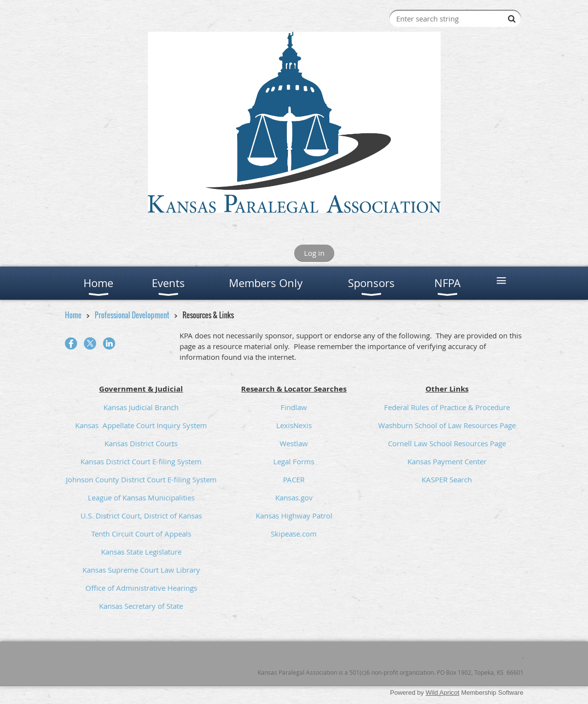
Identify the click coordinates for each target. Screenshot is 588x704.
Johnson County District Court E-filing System (141, 479)
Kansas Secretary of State (141, 606)
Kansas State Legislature (141, 552)
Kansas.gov (294, 497)
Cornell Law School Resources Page (447, 443)
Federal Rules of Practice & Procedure (447, 407)
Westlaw (294, 443)
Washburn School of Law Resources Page (447, 425)
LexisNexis (294, 425)
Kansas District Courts (141, 443)
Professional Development (132, 315)
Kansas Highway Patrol (294, 516)
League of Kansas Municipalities (141, 497)
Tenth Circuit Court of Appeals (141, 534)
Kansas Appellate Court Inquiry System (141, 425)
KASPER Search (447, 479)
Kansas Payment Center (447, 461)
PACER (294, 479)
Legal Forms (294, 461)
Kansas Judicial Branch (141, 407)
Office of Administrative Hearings (141, 588)
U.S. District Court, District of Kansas (141, 516)
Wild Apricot (442, 693)
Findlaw (294, 407)
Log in (314, 253)
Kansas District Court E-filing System (141, 461)
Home (73, 315)
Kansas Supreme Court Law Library (141, 570)
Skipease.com (294, 534)
